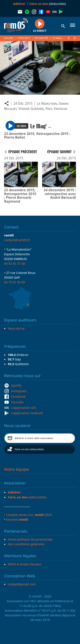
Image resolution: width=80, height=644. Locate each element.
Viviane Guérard (31, 109)
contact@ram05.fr (17, 240)
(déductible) (48, 4)
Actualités (41, 38)
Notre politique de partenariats (30, 539)
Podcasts (24, 38)
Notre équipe (16, 469)
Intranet (17, 519)
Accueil (9, 38)
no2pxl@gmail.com (22, 584)
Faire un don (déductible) (29, 449)
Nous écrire (16, 328)
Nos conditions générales (26, 544)
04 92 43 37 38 (14, 263)
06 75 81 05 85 (14, 282)
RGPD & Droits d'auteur (25, 564)
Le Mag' (57, 38)
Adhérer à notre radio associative (34, 438)
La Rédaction (47, 103)
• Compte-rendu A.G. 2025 (28, 515)
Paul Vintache (56, 109)
